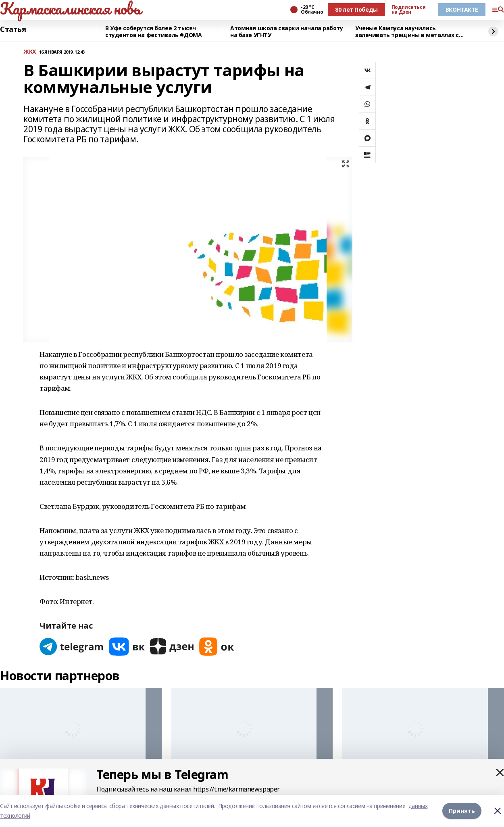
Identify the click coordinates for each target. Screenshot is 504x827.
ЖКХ (30, 52)
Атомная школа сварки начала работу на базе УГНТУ (287, 32)
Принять (462, 811)
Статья (13, 29)
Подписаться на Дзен (408, 10)
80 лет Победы (356, 9)
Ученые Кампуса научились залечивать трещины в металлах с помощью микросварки (407, 32)
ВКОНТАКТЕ (462, 9)
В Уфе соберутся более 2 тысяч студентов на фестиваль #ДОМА (153, 32)
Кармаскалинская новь (70, 8)
